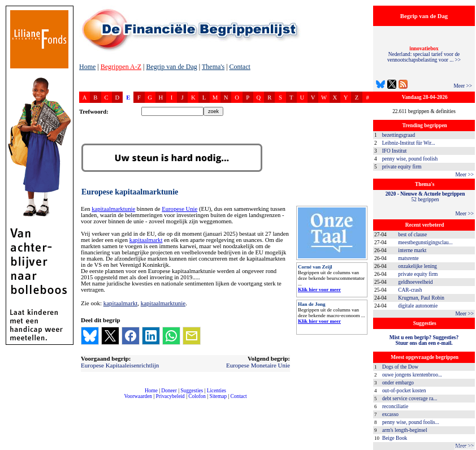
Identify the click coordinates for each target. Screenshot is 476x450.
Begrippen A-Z (121, 67)
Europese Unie (179, 209)
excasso (390, 414)
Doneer (169, 391)
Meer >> (463, 86)
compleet (85, 401)
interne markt (412, 250)
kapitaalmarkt (146, 240)
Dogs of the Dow (400, 367)
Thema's (213, 67)
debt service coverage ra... (410, 399)
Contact (240, 67)
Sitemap (218, 396)
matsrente (408, 258)
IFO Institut (395, 151)
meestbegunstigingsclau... (425, 243)
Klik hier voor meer (319, 289)
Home (87, 67)
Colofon (197, 396)
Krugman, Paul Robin (421, 298)
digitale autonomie (418, 306)
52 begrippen (425, 197)
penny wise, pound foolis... (411, 422)
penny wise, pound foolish (410, 159)
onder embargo (398, 383)
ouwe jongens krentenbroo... (412, 375)
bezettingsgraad (399, 135)
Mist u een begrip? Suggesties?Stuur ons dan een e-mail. (424, 340)
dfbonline (465, 447)
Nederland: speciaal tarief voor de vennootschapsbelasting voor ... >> (424, 54)
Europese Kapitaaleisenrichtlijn (120, 365)
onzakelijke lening (417, 266)
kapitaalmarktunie (113, 209)
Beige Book (395, 438)
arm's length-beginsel (405, 430)
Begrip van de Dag (171, 67)
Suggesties (192, 391)
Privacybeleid (170, 396)
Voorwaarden (138, 396)
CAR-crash (410, 290)
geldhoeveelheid (415, 282)
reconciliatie (395, 406)
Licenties (217, 391)
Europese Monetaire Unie (258, 365)
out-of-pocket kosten (404, 391)
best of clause (412, 235)
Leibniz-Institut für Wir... (409, 143)
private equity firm (402, 167)
